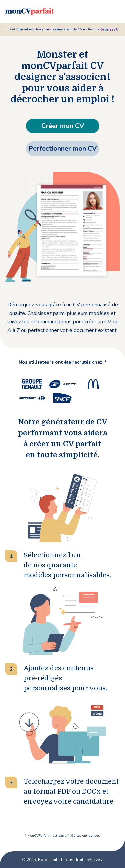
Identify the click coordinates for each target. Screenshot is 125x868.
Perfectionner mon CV (62, 148)
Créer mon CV (63, 126)
